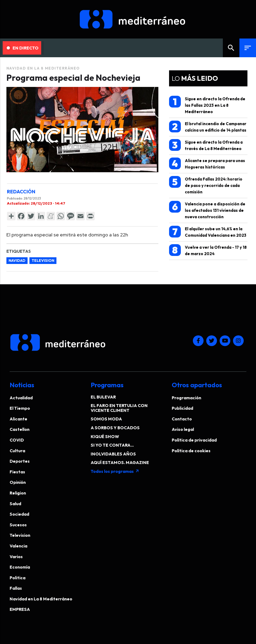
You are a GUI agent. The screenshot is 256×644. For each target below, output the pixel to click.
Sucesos (18, 525)
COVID (17, 440)
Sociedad (19, 514)
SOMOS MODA (106, 419)
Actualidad (21, 398)
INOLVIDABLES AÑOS (113, 454)
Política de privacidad (194, 440)
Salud (15, 504)
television (43, 260)
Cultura (17, 451)
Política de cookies (191, 451)
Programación (186, 398)
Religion (18, 493)
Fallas (16, 588)
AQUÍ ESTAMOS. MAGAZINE (120, 462)
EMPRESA (20, 609)
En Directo (23, 48)
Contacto (182, 419)
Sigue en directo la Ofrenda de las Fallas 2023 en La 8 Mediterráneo (207, 105)
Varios (16, 557)
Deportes (20, 461)
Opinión (18, 482)
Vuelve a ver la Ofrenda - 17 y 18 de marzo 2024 (208, 250)
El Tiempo (20, 408)
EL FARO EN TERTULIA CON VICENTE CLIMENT (119, 408)
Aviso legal (183, 429)
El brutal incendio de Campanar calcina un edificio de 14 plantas (208, 127)
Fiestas (17, 472)
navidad (17, 260)
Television (20, 535)
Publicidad (182, 408)
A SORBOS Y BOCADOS (115, 428)
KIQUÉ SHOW (105, 436)
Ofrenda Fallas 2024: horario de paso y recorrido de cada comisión (206, 185)
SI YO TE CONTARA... (112, 445)
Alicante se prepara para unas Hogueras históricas (207, 164)
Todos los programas (115, 471)
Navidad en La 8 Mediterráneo (43, 68)
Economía (20, 567)
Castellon (20, 429)
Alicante (18, 419)
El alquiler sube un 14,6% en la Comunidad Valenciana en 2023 (208, 232)
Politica (18, 578)
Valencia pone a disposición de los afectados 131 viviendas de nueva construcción (207, 210)
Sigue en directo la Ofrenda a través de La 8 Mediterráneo (206, 145)
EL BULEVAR (103, 397)
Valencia (18, 546)
